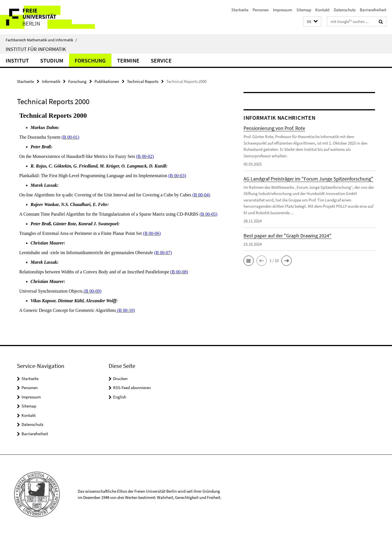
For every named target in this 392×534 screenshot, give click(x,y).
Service (161, 60)
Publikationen (107, 81)
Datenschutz (345, 10)
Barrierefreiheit (373, 10)
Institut (17, 60)
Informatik (51, 81)
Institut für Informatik (36, 49)
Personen (261, 10)
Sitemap (304, 10)
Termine (128, 60)
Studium (52, 60)
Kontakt (322, 10)
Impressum (283, 10)
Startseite (240, 10)
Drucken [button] (120, 378)
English (120, 397)
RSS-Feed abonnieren (132, 388)
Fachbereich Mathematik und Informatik (41, 40)
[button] (312, 22)
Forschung (90, 60)
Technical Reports (143, 81)
